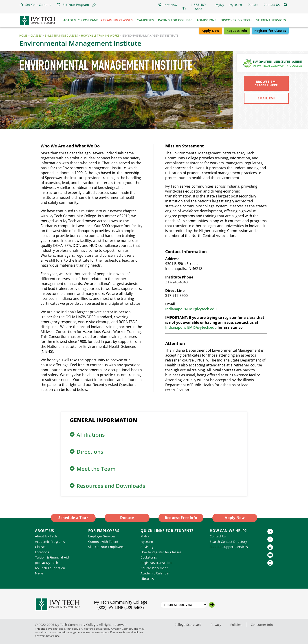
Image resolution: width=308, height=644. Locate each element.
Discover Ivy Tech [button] (236, 20)
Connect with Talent (103, 542)
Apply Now (210, 31)
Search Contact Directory (228, 542)
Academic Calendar (155, 573)
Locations (42, 552)
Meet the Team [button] (96, 469)
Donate (127, 518)
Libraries (147, 579)
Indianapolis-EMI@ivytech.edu (191, 309)
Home (23, 36)
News (39, 573)
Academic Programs (50, 542)
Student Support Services (229, 547)
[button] (35, 5)
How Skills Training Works (100, 36)
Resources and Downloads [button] (111, 486)
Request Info (237, 31)
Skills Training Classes (61, 36)
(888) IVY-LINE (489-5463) (121, 607)
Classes (36, 36)
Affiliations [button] (91, 435)
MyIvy (145, 536)
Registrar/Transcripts (156, 563)
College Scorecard (188, 625)
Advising (147, 547)
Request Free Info (181, 518)
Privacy (216, 625)
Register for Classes (270, 31)
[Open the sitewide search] (286, 5)
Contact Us (218, 536)
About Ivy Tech (46, 536)
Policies (236, 625)
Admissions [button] (207, 20)
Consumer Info (262, 625)
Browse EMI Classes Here (266, 83)
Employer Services (102, 536)
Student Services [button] (271, 20)
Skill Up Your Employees (106, 547)
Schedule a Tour (73, 518)
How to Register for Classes (161, 552)
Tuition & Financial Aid (52, 557)
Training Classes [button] (118, 20)
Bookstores (149, 557)
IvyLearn (147, 542)
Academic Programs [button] (81, 20)
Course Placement (154, 568)
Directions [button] (90, 452)
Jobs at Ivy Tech (47, 563)
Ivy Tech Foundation (50, 568)
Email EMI (266, 98)
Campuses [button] (145, 20)
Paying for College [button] (175, 20)
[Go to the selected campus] (212, 605)
